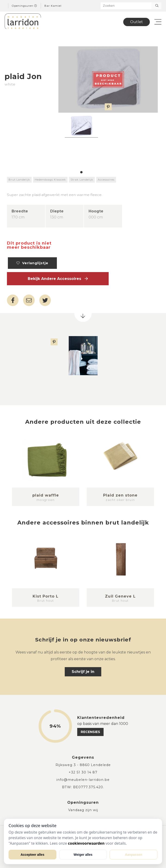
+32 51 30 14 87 (83, 772)
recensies (90, 732)
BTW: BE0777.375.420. (83, 787)
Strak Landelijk (82, 180)
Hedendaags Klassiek (50, 180)
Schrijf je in (83, 672)
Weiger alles (83, 855)
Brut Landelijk (19, 180)
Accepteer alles (32, 855)
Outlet (137, 22)
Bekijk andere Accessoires (58, 279)
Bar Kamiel (53, 6)
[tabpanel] (81, 126)
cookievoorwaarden (86, 843)
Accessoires (106, 180)
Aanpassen (134, 855)
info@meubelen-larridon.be (83, 780)
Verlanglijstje (32, 263)
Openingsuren (25, 6)
